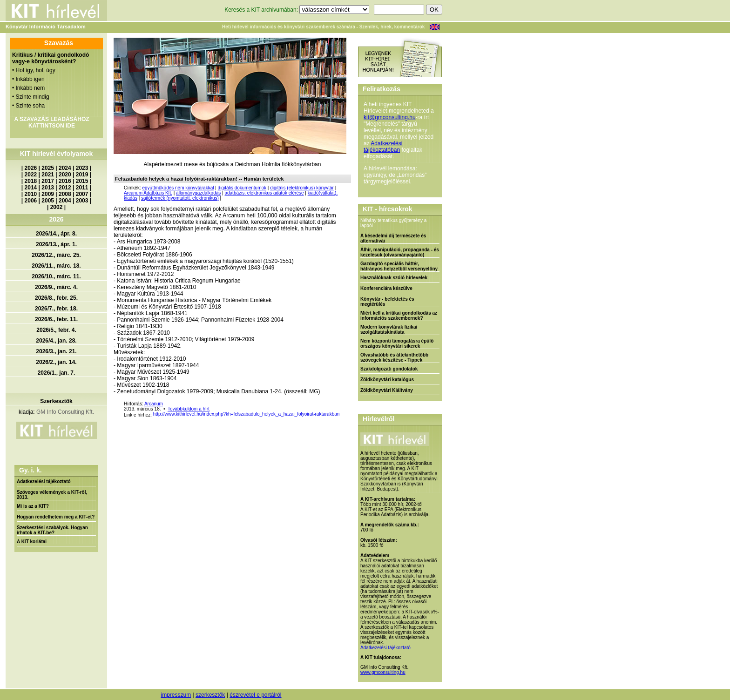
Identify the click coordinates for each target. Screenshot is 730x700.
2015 (82, 181)
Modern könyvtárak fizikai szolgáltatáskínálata (389, 330)
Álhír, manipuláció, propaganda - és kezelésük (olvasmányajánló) (400, 252)
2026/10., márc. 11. (56, 276)
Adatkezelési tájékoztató (44, 481)
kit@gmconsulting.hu (390, 117)
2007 (82, 194)
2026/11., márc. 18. (56, 266)
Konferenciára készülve (386, 288)
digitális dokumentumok (242, 188)
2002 (57, 207)
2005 (48, 201)
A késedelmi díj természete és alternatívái (393, 238)
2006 (31, 201)
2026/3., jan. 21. (56, 351)
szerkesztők (210, 695)
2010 (31, 194)
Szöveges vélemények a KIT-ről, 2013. (52, 495)
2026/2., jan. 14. (56, 362)
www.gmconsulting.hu (383, 672)
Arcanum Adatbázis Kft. (148, 193)
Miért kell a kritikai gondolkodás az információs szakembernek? (399, 316)
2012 (65, 188)
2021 (48, 175)
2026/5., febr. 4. (56, 330)
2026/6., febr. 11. (56, 319)
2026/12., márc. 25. (56, 255)
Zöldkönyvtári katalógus (387, 380)
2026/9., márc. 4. (56, 287)
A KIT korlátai (32, 542)
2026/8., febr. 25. (56, 298)
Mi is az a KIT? (33, 506)
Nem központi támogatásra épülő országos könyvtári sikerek (397, 343)
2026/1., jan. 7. (57, 373)
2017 (48, 181)
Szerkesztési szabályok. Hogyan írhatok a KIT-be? (52, 530)
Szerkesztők (56, 401)
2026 (31, 168)
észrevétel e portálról (255, 695)
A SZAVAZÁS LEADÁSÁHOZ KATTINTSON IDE (51, 122)
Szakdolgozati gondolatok (389, 369)
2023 (82, 168)
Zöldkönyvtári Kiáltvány (387, 390)
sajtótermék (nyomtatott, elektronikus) (180, 198)
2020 (65, 175)
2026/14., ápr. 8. (56, 234)
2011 (82, 188)
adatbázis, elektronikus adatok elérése (264, 193)
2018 (31, 181)
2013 (48, 188)
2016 (65, 181)
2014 (31, 188)
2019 (82, 175)
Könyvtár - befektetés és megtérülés (387, 302)
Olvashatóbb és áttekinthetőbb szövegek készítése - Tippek (394, 357)
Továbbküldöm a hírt (189, 409)
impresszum (176, 695)
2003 (82, 201)
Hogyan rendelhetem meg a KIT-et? (56, 517)
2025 (48, 168)
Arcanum (154, 404)
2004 (65, 201)
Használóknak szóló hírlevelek (394, 278)
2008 (65, 194)
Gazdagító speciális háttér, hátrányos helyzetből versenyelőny (399, 266)
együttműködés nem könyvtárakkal (178, 188)
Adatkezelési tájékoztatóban (383, 147)
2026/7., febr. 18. (56, 309)
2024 (65, 168)
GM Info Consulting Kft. (65, 412)
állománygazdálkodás (198, 193)
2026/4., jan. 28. (56, 341)
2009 (48, 194)
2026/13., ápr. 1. (56, 244)
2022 (31, 175)
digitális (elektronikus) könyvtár (302, 188)
